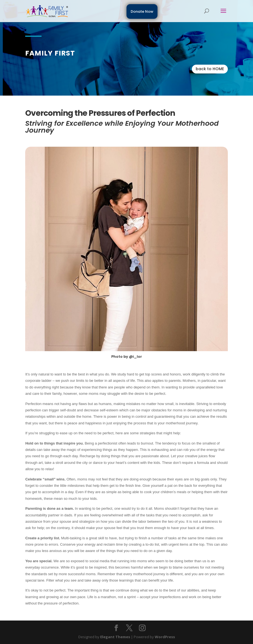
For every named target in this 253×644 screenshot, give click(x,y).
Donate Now (142, 11)
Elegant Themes (115, 637)
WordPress (165, 637)
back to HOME (210, 69)
